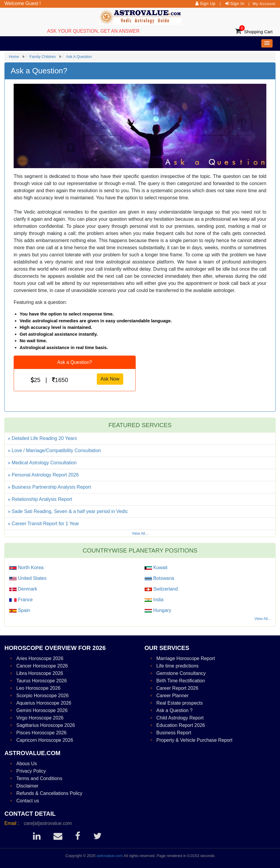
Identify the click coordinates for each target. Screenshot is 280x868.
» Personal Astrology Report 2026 (43, 475)
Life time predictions (178, 666)
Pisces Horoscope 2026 (41, 733)
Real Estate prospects (180, 703)
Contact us (28, 801)
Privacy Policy (31, 771)
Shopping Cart (258, 32)
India (158, 600)
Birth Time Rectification (181, 681)
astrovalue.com (110, 856)
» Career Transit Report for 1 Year (43, 524)
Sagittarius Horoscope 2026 (46, 725)
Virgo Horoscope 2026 (40, 718)
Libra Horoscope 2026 (40, 673)
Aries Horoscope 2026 (40, 658)
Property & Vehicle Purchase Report (194, 740)
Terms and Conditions (39, 778)
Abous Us (27, 764)
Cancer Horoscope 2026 (42, 666)
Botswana (163, 578)
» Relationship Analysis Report (40, 499)
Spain (23, 610)
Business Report (174, 733)
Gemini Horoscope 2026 (42, 710)
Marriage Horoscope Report (186, 658)
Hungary (162, 610)
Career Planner (173, 696)
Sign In (237, 4)
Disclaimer (27, 786)
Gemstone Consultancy (181, 673)
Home (14, 57)
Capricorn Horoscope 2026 (45, 740)
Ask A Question (79, 57)
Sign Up (207, 4)
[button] (267, 43)
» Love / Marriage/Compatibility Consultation (54, 450)
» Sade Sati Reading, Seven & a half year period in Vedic (68, 511)
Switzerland (165, 589)
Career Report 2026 (177, 688)
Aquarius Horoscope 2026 (44, 703)
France (25, 600)
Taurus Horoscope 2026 (42, 681)
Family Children (43, 57)
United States (32, 578)
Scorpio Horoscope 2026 (42, 696)
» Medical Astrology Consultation (42, 463)
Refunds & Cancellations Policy (49, 793)
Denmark (27, 589)
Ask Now (110, 379)
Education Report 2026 (181, 725)
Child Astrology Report (180, 718)
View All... (140, 533)
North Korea (30, 568)
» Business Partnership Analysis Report (49, 487)
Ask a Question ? (175, 710)
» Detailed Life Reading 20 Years (42, 438)
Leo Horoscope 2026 (38, 688)
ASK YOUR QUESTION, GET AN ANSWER (93, 31)
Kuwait (160, 568)
